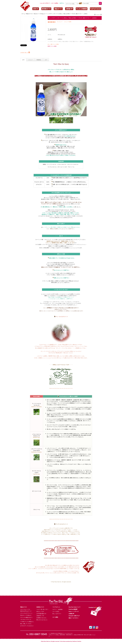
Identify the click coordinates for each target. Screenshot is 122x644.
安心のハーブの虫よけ (39, 14)
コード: (49, 35)
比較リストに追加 (52, 46)
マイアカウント (56, 607)
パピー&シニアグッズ (26, 619)
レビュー (30, 60)
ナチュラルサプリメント (26, 613)
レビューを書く (68, 22)
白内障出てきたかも (41, 618)
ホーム (23, 14)
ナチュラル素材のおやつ (26, 617)
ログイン (62, 3)
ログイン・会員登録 (57, 609)
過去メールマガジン (74, 618)
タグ (46, 60)
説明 (23, 60)
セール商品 (55, 617)
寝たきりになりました (42, 620)
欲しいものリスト (57, 614)
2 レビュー (60, 22)
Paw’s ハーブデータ (74, 611)
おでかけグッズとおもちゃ (27, 626)
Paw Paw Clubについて (75, 607)
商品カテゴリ (29, 14)
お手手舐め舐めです (41, 614)
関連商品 (39, 60)
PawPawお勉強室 (73, 609)
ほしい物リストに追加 (53, 44)
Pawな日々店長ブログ (74, 616)
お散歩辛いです (40, 616)
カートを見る (56, 611)
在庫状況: (50, 39)
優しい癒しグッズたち (26, 624)
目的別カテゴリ (40, 607)
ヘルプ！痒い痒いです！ (42, 609)
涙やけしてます (40, 611)
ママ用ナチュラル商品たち (27, 622)
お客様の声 (71, 614)
